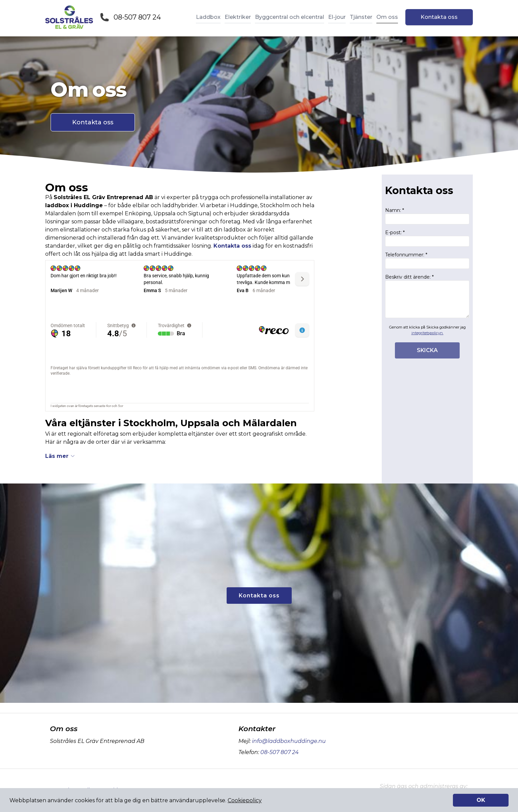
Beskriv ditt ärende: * (427, 296)
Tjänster (361, 17)
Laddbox (208, 17)
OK (481, 800)
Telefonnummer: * (427, 260)
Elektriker (238, 17)
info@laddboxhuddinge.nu (288, 741)
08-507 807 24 (137, 17)
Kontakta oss (439, 17)
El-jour (337, 17)
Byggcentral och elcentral (290, 17)
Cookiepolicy (245, 800)
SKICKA (427, 350)
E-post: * (427, 238)
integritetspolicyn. (427, 333)
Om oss (387, 17)
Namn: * (427, 216)
